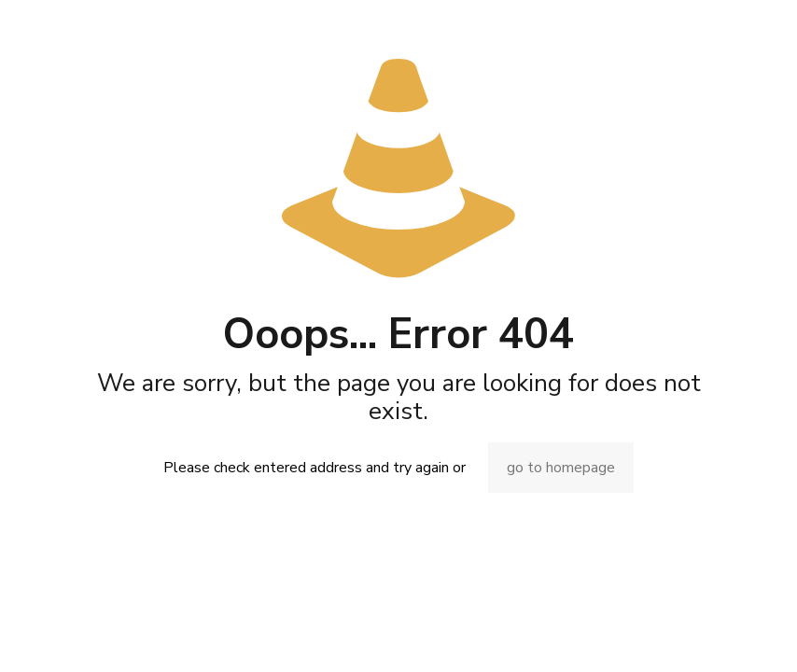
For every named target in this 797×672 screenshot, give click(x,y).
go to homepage (561, 468)
